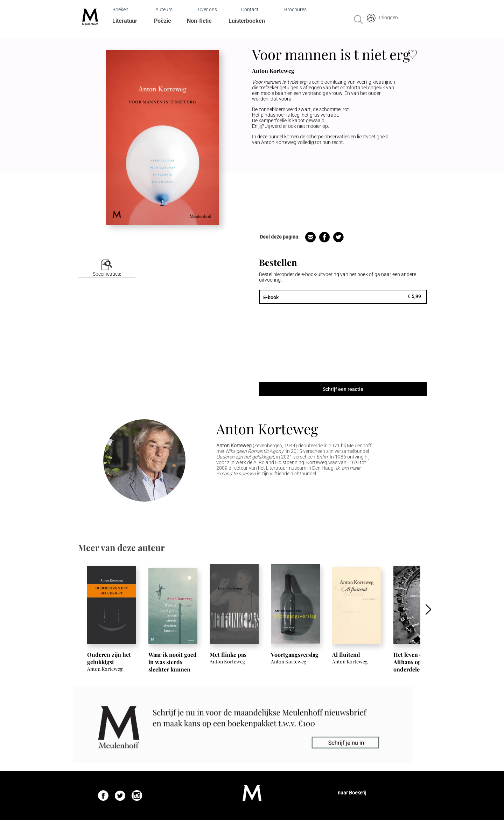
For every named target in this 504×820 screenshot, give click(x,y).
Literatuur (125, 21)
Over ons (208, 9)
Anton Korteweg (267, 429)
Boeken (120, 9)
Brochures (295, 9)
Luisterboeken (247, 21)
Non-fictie (199, 21)
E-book (271, 297)
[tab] (107, 269)
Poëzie (163, 21)
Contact (250, 9)
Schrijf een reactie (343, 389)
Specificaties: (107, 274)
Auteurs (164, 9)
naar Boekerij (352, 793)
